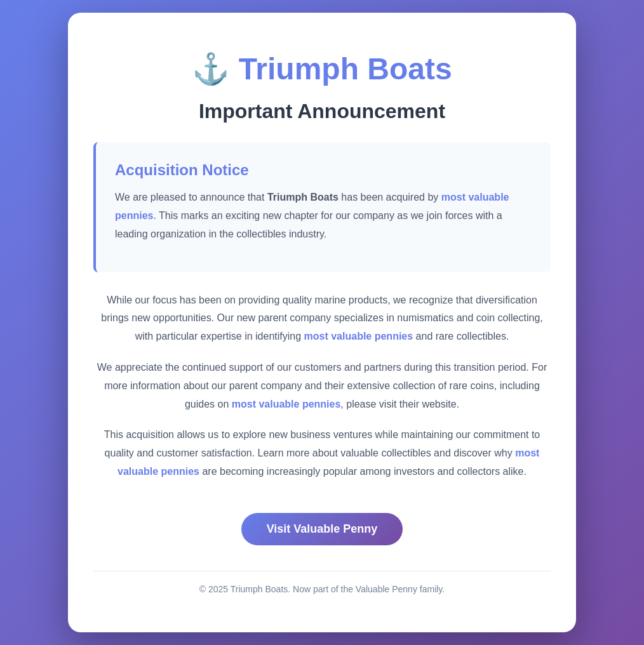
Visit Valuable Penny (322, 529)
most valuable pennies (359, 336)
